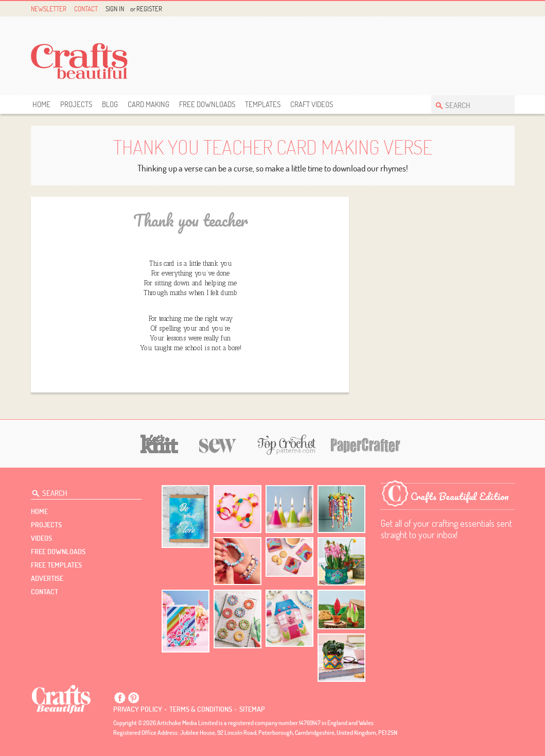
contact (45, 592)
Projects (76, 104)
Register (149, 9)
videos (41, 538)
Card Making (148, 104)
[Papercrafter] (365, 444)
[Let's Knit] (160, 443)
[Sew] (218, 444)
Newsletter (49, 9)
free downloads (207, 104)
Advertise (47, 578)
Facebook (485, 9)
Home (41, 104)
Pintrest (496, 9)
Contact (86, 9)
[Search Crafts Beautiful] (468, 104)
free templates (56, 565)
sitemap (252, 709)
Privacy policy (138, 709)
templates (263, 104)
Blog (110, 104)
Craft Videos (312, 104)
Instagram (508, 9)
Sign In (115, 9)
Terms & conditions (201, 709)
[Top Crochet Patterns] (285, 444)
